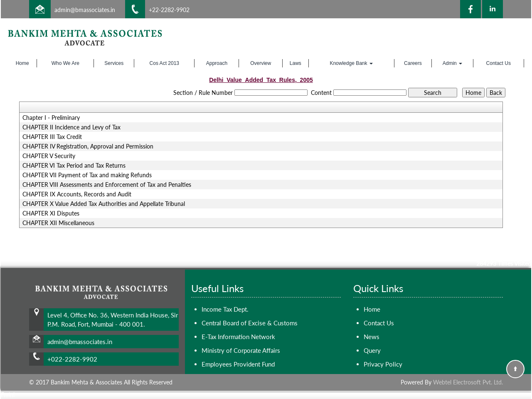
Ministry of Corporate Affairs (241, 350)
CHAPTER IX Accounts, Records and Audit (77, 194)
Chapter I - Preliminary (51, 118)
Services (114, 63)
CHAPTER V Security (49, 156)
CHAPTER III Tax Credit (52, 137)
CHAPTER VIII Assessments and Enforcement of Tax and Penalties (107, 185)
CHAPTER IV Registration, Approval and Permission (88, 146)
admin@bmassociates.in (85, 10)
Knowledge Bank (351, 63)
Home (22, 63)
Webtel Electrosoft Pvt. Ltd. (468, 382)
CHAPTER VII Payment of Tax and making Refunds (87, 175)
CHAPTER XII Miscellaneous (58, 223)
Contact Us (499, 63)
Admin (452, 63)
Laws (296, 63)
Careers (413, 63)
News (372, 337)
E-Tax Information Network (238, 337)
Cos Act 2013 (164, 63)
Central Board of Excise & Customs (250, 323)
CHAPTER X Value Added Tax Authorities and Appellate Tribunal (104, 204)
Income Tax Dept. (225, 309)
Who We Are (65, 63)
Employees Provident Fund (238, 364)
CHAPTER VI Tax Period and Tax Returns (74, 166)
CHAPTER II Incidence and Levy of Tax (71, 127)
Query (372, 350)
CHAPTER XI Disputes (51, 213)
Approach (217, 63)
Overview (261, 63)
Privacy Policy (383, 364)
